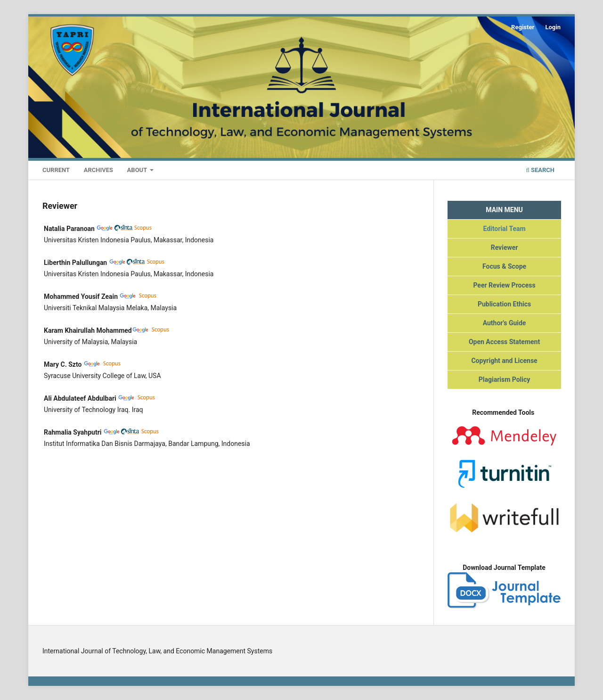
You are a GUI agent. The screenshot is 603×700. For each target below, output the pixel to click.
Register (523, 27)
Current (56, 170)
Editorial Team (504, 229)
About (138, 170)
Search (540, 170)
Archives (98, 170)
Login (553, 27)
